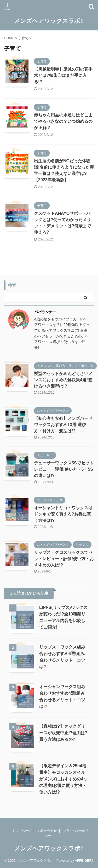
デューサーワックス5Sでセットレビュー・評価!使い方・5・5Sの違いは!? (64, 469)
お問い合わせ (47, 831)
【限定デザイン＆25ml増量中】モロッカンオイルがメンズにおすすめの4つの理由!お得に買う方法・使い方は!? (63, 779)
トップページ (22, 831)
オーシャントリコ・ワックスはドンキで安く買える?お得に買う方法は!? (63, 514)
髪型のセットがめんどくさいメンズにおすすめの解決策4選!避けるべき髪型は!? (63, 380)
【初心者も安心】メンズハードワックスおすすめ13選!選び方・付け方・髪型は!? (63, 425)
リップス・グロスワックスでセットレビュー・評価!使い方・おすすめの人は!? (64, 559)
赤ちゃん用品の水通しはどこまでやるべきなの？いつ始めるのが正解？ (63, 121)
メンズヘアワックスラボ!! (49, 21)
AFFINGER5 (84, 861)
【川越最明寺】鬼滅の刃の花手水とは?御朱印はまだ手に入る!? (63, 75)
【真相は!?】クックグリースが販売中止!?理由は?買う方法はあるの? (63, 733)
